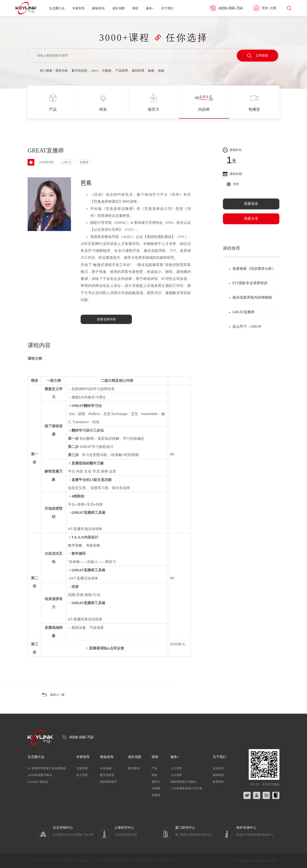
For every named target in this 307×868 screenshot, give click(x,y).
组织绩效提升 (109, 782)
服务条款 (242, 861)
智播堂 (156, 795)
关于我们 (167, 8)
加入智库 (82, 775)
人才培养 (176, 768)
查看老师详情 (106, 319)
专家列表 (82, 768)
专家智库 (78, 8)
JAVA (95, 71)
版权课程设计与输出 (183, 782)
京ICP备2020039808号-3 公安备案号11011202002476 (137, 861)
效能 (161, 71)
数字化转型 (80, 71)
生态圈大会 (57, 8)
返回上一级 (58, 695)
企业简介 (218, 768)
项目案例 (134, 768)
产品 (154, 768)
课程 (135, 8)
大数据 (107, 71)
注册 (273, 8)
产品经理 (122, 71)
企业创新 (106, 768)
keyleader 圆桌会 (38, 782)
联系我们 (218, 782)
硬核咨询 (98, 8)
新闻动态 (218, 775)
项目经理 (138, 71)
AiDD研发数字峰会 (40, 775)
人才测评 (176, 775)
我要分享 (251, 219)
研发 (154, 775)
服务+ (150, 8)
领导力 (156, 782)
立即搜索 (258, 56)
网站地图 (257, 861)
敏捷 (151, 71)
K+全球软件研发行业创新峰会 (47, 768)
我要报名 (251, 204)
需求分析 (62, 71)
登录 (265, 8)
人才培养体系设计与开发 (186, 788)
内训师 (156, 788)
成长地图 (118, 8)
